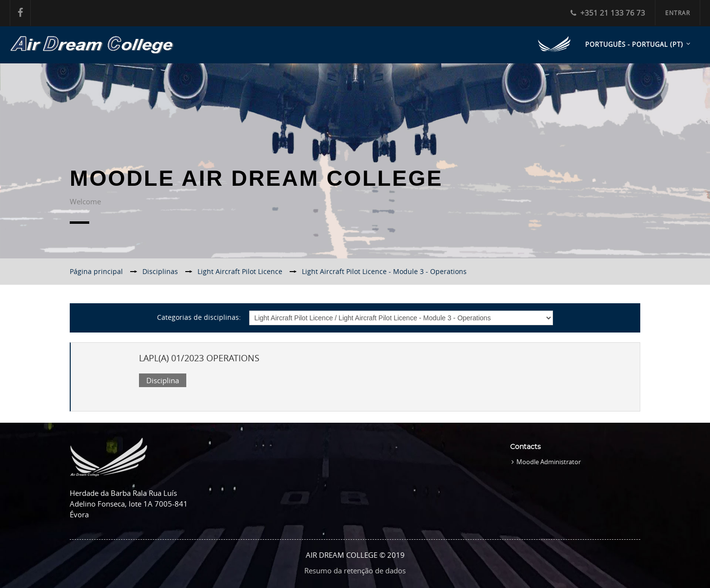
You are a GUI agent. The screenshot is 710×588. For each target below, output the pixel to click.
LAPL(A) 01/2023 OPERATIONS (199, 358)
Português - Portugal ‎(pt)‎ (634, 44)
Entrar (678, 13)
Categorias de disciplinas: (199, 317)
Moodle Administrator (549, 462)
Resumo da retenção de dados (355, 570)
